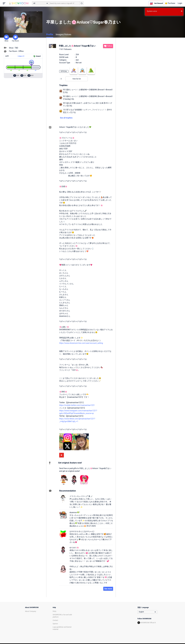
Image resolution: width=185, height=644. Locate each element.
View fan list (77, 79)
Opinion (55, 624)
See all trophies (66, 118)
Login (180, 3)
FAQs (54, 611)
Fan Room (15, 38)
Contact (55, 620)
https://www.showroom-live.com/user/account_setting (81, 343)
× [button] (182, 11)
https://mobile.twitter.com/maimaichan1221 (77, 405)
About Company (31, 611)
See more (108, 589)
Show (6, 38)
